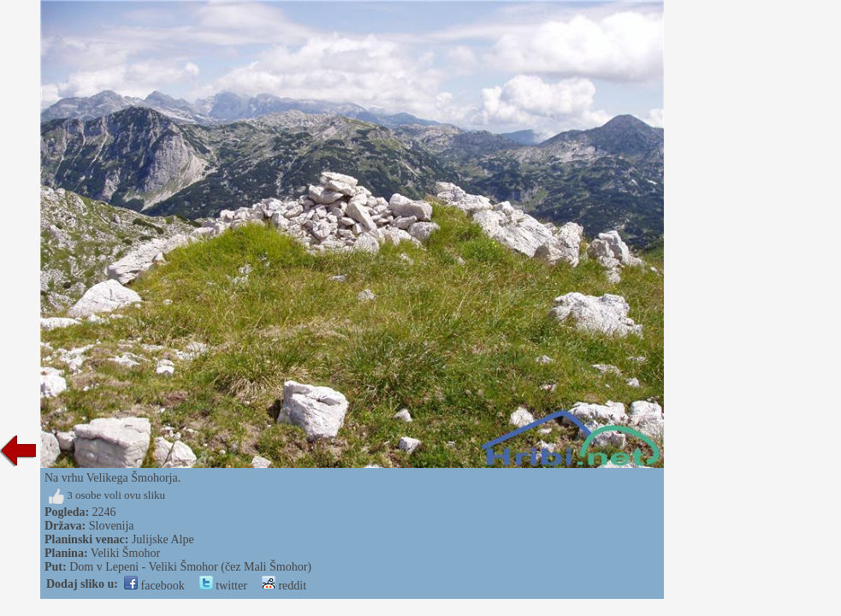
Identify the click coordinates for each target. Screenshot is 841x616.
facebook (154, 586)
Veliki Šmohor (125, 553)
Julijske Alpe (163, 539)
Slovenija (112, 526)
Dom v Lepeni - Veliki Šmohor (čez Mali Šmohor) (190, 567)
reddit (284, 586)
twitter (223, 586)
